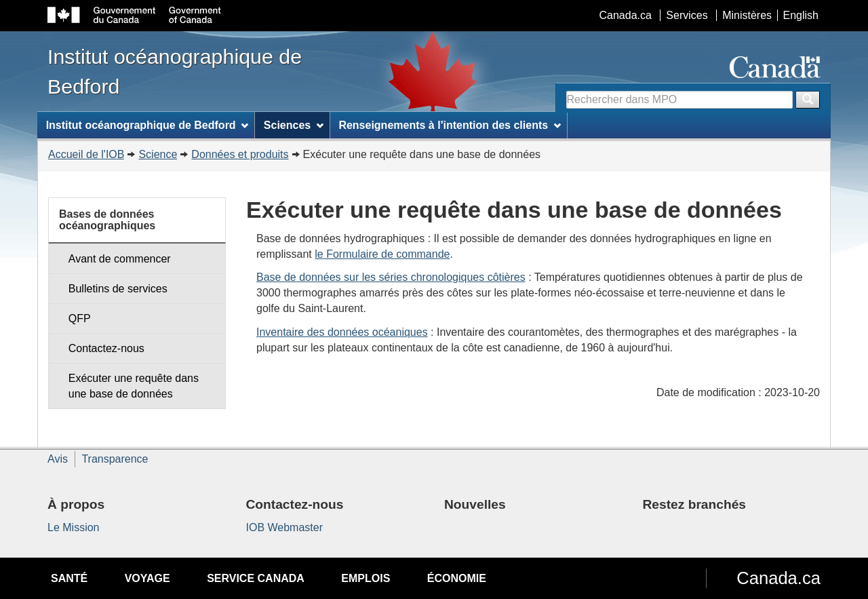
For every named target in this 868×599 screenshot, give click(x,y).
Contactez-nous (106, 348)
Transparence (115, 459)
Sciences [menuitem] (294, 125)
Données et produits (240, 154)
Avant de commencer (120, 259)
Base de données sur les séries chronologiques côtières (391, 277)
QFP (80, 318)
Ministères (747, 15)
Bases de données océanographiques (107, 220)
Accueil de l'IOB (86, 154)
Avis (58, 459)
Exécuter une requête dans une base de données (134, 386)
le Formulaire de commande (382, 254)
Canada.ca (626, 15)
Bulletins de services (118, 289)
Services (687, 15)
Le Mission (73, 527)
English (801, 15)
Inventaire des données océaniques (342, 332)
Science (158, 154)
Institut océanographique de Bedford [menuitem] (147, 125)
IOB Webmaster (285, 527)
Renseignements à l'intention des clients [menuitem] (450, 125)
